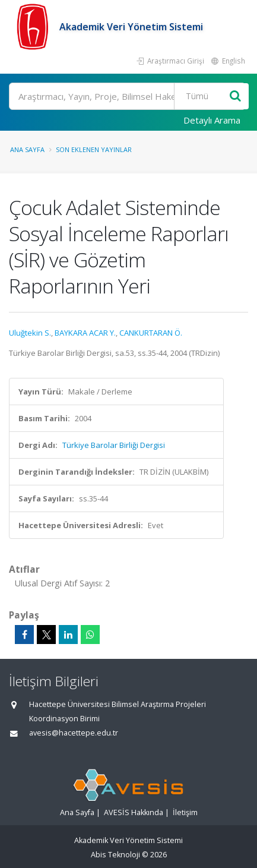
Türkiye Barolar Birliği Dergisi (114, 445)
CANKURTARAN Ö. (151, 333)
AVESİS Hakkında (134, 812)
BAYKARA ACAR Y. (85, 333)
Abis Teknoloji (115, 855)
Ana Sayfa (27, 149)
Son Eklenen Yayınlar (94, 149)
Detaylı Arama (212, 120)
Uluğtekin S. (30, 333)
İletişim (185, 812)
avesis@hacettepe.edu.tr (74, 733)
